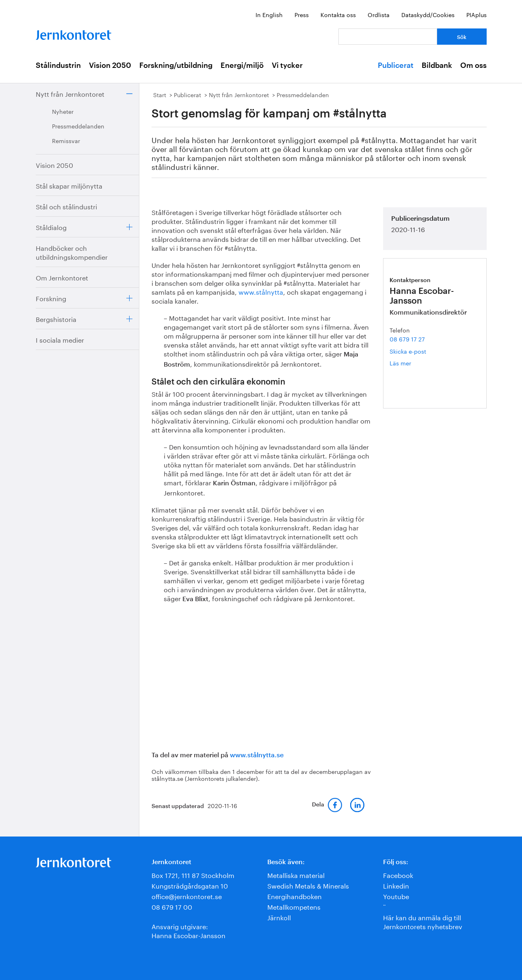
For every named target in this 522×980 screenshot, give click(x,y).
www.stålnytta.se (257, 755)
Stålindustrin (58, 65)
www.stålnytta (261, 291)
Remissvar (66, 140)
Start (160, 94)
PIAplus (477, 14)
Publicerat (396, 65)
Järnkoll (279, 917)
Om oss (473, 65)
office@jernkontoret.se (187, 896)
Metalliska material (296, 875)
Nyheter (63, 111)
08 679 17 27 (407, 339)
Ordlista (379, 14)
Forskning (51, 298)
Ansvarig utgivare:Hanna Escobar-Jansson (188, 930)
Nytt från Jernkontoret (70, 93)
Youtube (396, 896)
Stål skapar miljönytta (69, 185)
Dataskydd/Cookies (428, 14)
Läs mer (412, 363)
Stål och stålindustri (66, 206)
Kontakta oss (338, 14)
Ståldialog (51, 227)
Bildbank (437, 65)
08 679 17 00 (172, 906)
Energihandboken (295, 896)
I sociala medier (60, 339)
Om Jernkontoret (62, 277)
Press (302, 14)
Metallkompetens (294, 906)
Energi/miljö (242, 65)
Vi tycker (287, 65)
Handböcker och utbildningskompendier (72, 252)
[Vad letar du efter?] (388, 37)
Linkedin (396, 885)
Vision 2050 (110, 65)
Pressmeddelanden (78, 126)
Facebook (398, 875)
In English (269, 14)
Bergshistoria (56, 318)
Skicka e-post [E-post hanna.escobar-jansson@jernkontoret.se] (408, 351)
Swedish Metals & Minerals (308, 885)
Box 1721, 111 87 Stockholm (193, 875)
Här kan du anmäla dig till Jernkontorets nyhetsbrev (423, 921)
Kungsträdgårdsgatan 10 (190, 885)
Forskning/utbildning (176, 65)
